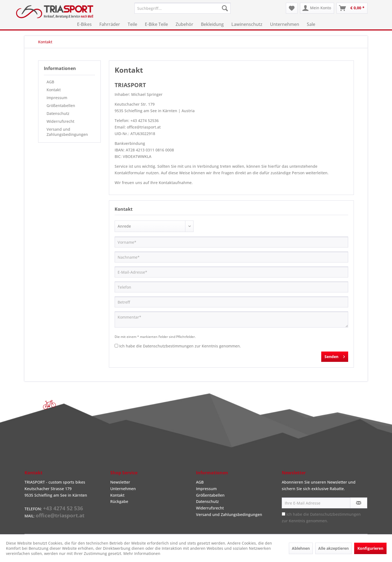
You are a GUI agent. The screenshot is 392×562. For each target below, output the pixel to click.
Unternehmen (123, 489)
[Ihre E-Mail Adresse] (316, 503)
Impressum (57, 98)
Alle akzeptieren (333, 548)
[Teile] (132, 24)
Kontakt (54, 90)
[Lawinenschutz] (247, 24)
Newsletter (120, 482)
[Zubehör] (184, 24)
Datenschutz (58, 113)
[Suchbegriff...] (183, 8)
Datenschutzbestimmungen (168, 346)
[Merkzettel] (292, 8)
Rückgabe (119, 501)
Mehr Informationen (142, 553)
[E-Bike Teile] (156, 24)
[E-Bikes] (84, 24)
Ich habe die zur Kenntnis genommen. (180, 346)
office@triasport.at (144, 127)
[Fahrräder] (110, 24)
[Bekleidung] (212, 24)
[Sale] (311, 24)
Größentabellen (61, 106)
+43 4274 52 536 (63, 508)
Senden (335, 356)
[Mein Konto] (317, 8)
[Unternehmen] (285, 24)
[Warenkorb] (352, 8)
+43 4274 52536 (145, 120)
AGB (50, 82)
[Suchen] (225, 8)
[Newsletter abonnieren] (359, 503)
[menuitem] (183, 8)
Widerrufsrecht (60, 121)
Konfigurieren (370, 548)
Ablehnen (301, 548)
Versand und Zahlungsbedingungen (67, 132)
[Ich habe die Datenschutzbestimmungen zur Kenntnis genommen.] (116, 346)
